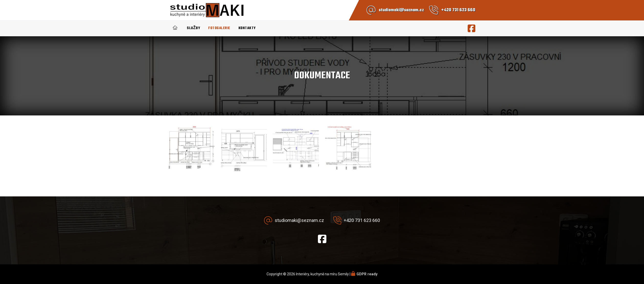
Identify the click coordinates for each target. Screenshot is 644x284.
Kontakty (247, 28)
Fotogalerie (219, 28)
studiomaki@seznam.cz (401, 10)
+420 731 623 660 (458, 10)
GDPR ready (367, 274)
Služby (193, 28)
